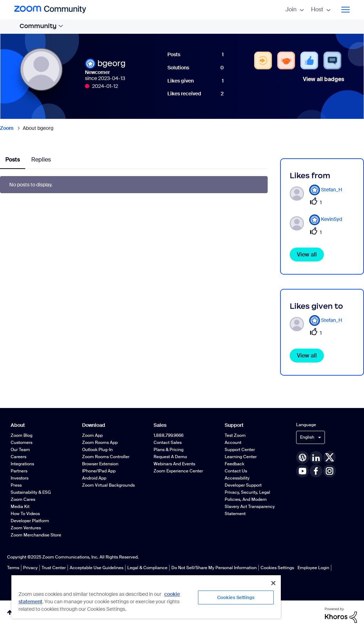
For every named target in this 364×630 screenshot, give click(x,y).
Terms (13, 568)
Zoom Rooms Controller (106, 457)
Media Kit (20, 507)
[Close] (273, 583)
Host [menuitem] (321, 9)
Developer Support (243, 485)
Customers (22, 443)
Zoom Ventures (26, 528)
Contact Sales (168, 443)
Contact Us (236, 471)
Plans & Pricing (168, 450)
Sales (160, 425)
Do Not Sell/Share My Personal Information (214, 568)
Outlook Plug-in (97, 450)
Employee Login (313, 568)
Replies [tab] (41, 160)
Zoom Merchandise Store (36, 535)
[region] (146, 597)
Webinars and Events (174, 464)
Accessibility (237, 478)
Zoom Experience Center (178, 471)
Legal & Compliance (147, 568)
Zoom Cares (23, 499)
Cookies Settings (277, 568)
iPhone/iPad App (99, 471)
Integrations (22, 464)
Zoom (7, 128)
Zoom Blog (22, 435)
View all (307, 255)
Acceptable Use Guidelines (97, 568)
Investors (20, 478)
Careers (18, 457)
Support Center (240, 450)
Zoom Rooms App (100, 443)
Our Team (20, 450)
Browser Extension (100, 464)
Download (94, 425)
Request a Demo (170, 457)
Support (234, 425)
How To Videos (25, 514)
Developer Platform (30, 521)
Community (41, 26)
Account (233, 443)
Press (16, 485)
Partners (19, 471)
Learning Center (241, 457)
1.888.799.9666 (168, 435)
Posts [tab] (13, 160)
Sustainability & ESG (31, 492)
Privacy (30, 568)
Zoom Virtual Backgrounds (108, 485)
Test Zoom (235, 435)
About (18, 425)
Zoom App (92, 435)
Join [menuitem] (295, 9)
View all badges (323, 79)
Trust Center (54, 568)
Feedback (234, 464)
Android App (94, 478)
